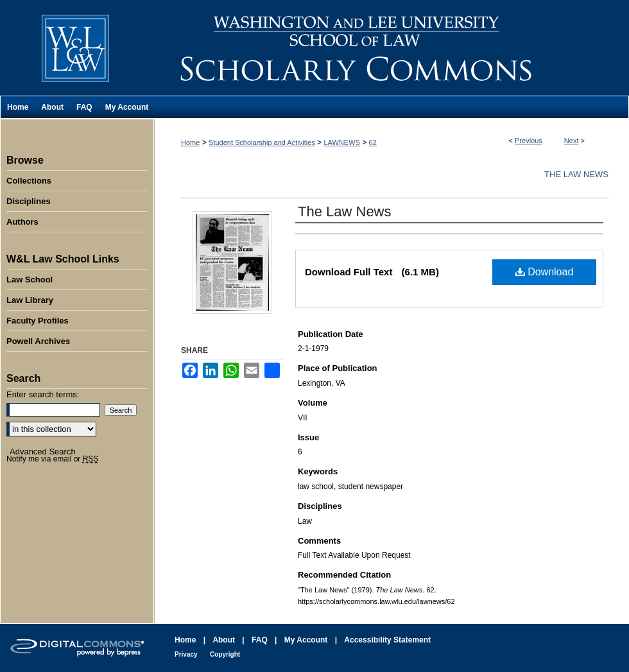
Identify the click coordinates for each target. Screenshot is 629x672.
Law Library (30, 300)
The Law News (576, 174)
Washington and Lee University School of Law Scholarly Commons (392, 48)
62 (373, 142)
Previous (529, 141)
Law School (30, 280)
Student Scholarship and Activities (262, 142)
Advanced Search (43, 452)
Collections (29, 181)
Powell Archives (38, 341)
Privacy (186, 654)
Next (572, 141)
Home (190, 142)
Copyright (225, 654)
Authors (22, 222)
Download (545, 272)
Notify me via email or (52, 459)
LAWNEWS (341, 142)
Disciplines (29, 201)
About (224, 640)
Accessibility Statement (387, 640)
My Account (306, 640)
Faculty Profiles (38, 321)
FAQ (260, 640)
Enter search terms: (43, 394)
